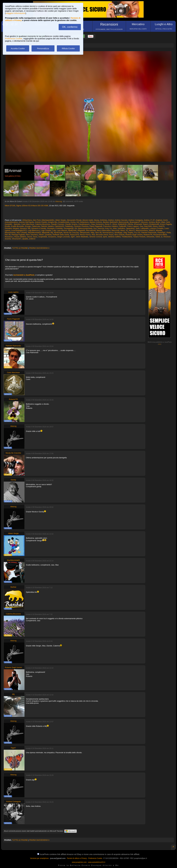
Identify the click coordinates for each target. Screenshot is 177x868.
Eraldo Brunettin (17, 226)
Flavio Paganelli (96, 226)
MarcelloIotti (91, 230)
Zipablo (25, 239)
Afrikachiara (27, 220)
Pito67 (41, 235)
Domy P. (108, 224)
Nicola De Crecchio (71, 233)
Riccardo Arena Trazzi (105, 235)
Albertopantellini (48, 220)
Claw (93, 224)
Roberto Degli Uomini (134, 235)
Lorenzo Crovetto (157, 228)
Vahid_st (159, 237)
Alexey (96, 220)
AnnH (165, 220)
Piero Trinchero (32, 235)
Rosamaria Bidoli (160, 235)
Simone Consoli (95, 237)
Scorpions (52, 237)
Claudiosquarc (84, 224)
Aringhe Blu (52, 222)
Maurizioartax (10, 233)
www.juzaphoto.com (79, 862)
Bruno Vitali (160, 222)
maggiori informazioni (16, 13)
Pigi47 (13, 748)
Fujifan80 (122, 226)
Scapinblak (43, 237)
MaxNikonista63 (34, 233)
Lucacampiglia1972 (19, 230)
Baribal (106, 222)
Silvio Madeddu (82, 237)
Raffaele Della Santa (61, 235)
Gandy (13, 480)
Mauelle (159, 230)
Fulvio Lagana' (133, 226)
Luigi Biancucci (34, 230)
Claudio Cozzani (57, 224)
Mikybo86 (46, 233)
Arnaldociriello (64, 222)
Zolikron (32, 239)
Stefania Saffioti (114, 237)
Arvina (73, 222)
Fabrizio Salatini (47, 226)
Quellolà (48, 235)
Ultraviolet (150, 237)
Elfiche (130, 224)
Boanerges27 (135, 222)
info (160, 344)
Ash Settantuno (82, 222)
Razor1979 (74, 235)
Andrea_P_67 (149, 220)
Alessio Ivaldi (88, 220)
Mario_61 (124, 230)
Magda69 (81, 230)
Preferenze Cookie (14, 38)
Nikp (92, 233)
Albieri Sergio (60, 220)
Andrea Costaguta (135, 220)
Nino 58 (98, 233)
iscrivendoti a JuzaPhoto (24, 275)
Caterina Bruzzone (42, 224)
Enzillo (7, 226)
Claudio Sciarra (71, 224)
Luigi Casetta (46, 230)
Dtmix (115, 224)
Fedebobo (69, 226)
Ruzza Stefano (20, 237)
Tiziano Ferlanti (139, 237)
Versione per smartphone (39, 858)
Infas (115, 228)
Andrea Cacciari (121, 220)
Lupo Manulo (62, 230)
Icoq (107, 228)
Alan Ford (37, 220)
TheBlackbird (127, 237)
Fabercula (36, 226)
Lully (54, 230)
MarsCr (132, 230)
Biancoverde (124, 222)
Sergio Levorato (63, 237)
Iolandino (121, 228)
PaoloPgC (161, 233)
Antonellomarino (11, 222)
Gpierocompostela (85, 228)
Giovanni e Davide (39, 228)
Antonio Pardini (41, 222)
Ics (111, 228)
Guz (95, 228)
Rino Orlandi (119, 235)
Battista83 (114, 222)
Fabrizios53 (59, 226)
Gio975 (161, 226)
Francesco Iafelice (110, 226)
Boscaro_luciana (148, 222)
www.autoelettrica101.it (97, 862)
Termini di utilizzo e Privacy (77, 858)
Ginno (155, 226)
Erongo (28, 226)
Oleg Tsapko (128, 233)
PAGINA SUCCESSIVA (39, 248)
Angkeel (159, 220)
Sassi (35, 237)
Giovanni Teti (25, 228)
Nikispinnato (85, 233)
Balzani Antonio (96, 222)
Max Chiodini (22, 233)
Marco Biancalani (104, 230)
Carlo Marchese (28, 224)
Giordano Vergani (12, 228)
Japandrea (130, 228)
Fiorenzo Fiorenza (81, 226)
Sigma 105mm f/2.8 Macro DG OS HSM (32, 206)
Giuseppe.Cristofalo (55, 228)
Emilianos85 (154, 224)
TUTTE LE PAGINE (20, 248)
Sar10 (30, 237)
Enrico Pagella (166, 224)
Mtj (52, 233)
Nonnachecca (108, 233)
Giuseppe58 (69, 228)
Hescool (101, 228)
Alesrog (59, 201)
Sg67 (73, 237)
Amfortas (103, 220)
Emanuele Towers (141, 224)
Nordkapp (118, 233)
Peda (169, 233)
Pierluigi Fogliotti (18, 235)
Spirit (105, 237)
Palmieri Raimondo (149, 233)
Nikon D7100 (10, 206)
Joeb (137, 228)
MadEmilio (72, 230)
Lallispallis (144, 228)
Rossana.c (9, 237)
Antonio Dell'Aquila (26, 222)
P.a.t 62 (137, 233)
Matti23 (152, 230)
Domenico (100, 224)
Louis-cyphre (13, 292)
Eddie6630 (122, 224)
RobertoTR (148, 235)
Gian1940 (148, 226)
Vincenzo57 (16, 239)
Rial (93, 235)
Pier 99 (8, 235)
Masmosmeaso (142, 230)
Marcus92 (115, 230)
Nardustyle (58, 233)
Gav (141, 226)
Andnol (111, 220)
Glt (76, 228)
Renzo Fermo (85, 235)
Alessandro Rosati (74, 220)
